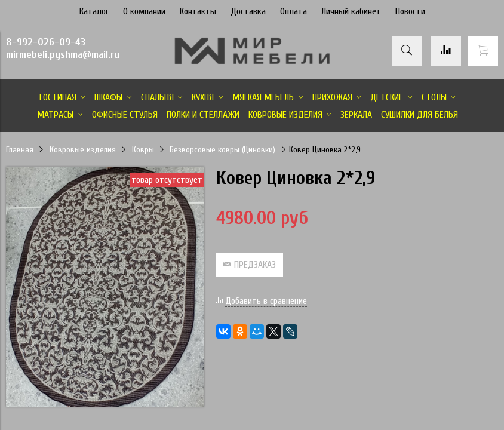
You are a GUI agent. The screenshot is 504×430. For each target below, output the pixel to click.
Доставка (248, 11)
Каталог (94, 11)
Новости (410, 11)
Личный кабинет (351, 11)
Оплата (294, 11)
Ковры (143, 150)
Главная (20, 150)
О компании (144, 11)
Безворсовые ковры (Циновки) (222, 150)
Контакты (198, 11)
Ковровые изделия (83, 150)
